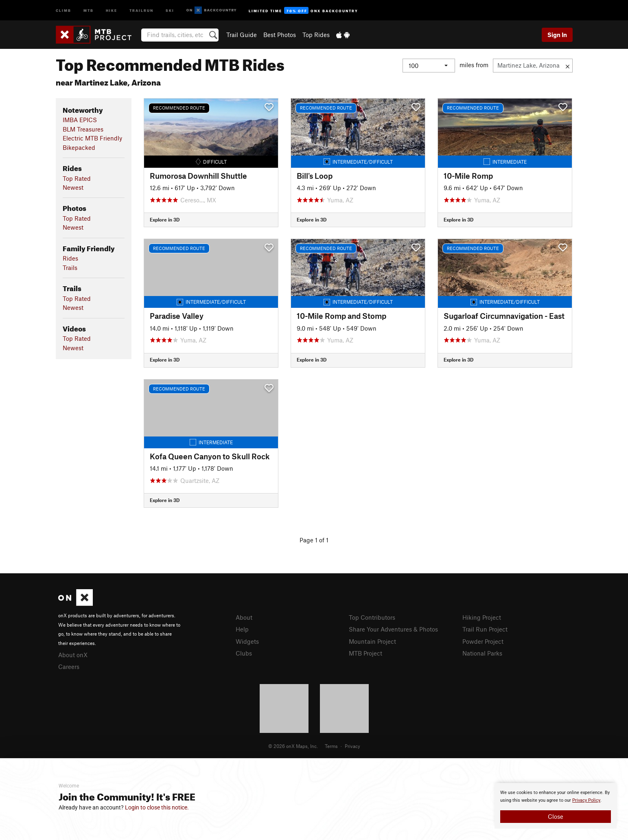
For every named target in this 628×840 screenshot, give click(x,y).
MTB (89, 10)
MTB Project (365, 653)
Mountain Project (372, 641)
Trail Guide (242, 35)
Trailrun (141, 10)
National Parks (482, 653)
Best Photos (280, 35)
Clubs (244, 653)
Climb (63, 10)
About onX (73, 655)
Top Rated (77, 178)
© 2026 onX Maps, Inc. (293, 746)
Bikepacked (79, 147)
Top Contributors (372, 617)
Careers (69, 667)
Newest (73, 187)
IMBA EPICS (80, 120)
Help (242, 629)
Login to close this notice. (157, 807)
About (244, 617)
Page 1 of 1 (314, 540)
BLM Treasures (83, 129)
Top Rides (316, 35)
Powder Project (483, 641)
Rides (70, 258)
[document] (556, 806)
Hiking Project (482, 617)
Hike (112, 10)
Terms (331, 746)
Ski (170, 10)
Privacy (352, 746)
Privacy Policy (586, 800)
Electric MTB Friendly (92, 138)
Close (556, 816)
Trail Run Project (485, 629)
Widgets (247, 641)
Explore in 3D (165, 219)
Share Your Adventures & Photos (393, 629)
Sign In (557, 35)
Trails (70, 268)
